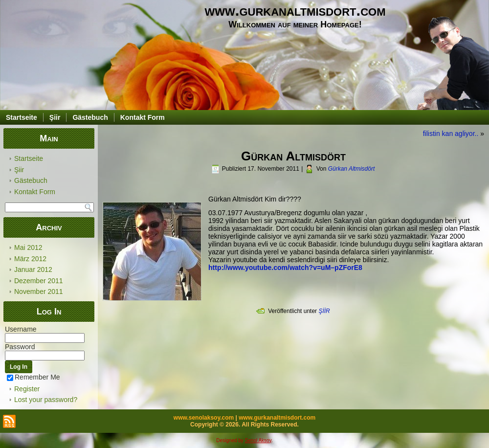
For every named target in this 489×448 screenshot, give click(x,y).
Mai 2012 (28, 247)
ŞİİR (324, 311)
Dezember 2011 (39, 281)
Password (20, 347)
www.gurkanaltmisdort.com (295, 11)
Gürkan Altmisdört (352, 169)
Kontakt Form (143, 117)
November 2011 (39, 291)
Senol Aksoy (258, 440)
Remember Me (33, 377)
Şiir (55, 117)
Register (27, 389)
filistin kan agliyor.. (451, 134)
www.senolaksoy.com (204, 418)
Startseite (22, 117)
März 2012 (30, 259)
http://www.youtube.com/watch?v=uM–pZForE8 (285, 268)
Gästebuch (90, 117)
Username (21, 329)
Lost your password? (46, 400)
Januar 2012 (33, 269)
